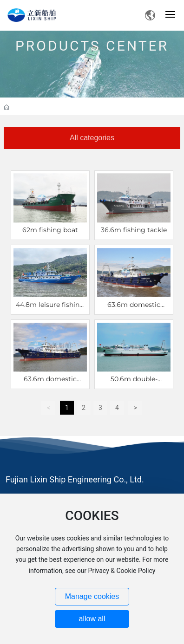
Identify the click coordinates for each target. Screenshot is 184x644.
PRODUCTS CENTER (92, 42)
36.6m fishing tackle (134, 230)
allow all (92, 619)
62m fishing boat (50, 230)
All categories (92, 138)
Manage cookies (92, 596)
